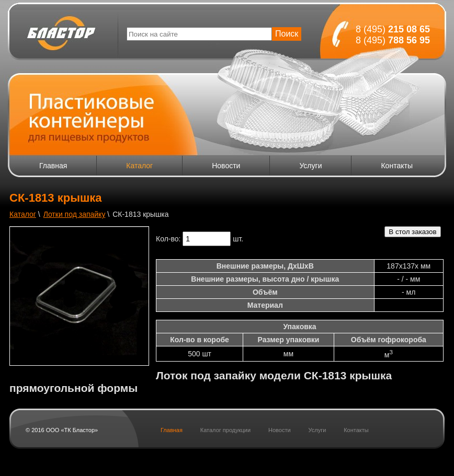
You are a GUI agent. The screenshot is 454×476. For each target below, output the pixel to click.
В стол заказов (412, 232)
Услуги (310, 166)
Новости (226, 166)
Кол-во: (168, 239)
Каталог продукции (225, 430)
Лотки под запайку (75, 214)
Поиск (287, 34)
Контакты (396, 166)
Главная (53, 166)
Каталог (139, 166)
